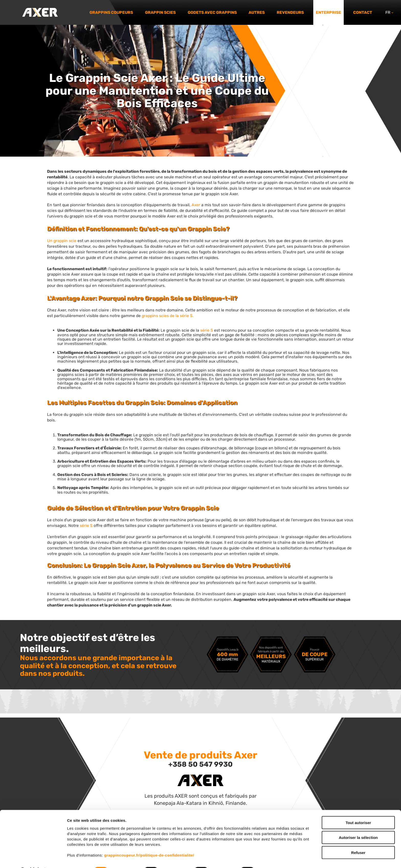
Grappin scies (160, 12)
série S (207, 330)
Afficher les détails (282, 858)
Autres (257, 12)
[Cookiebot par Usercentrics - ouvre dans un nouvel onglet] (33, 858)
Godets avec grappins (212, 12)
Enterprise (328, 12)
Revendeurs (290, 12)
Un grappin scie (62, 241)
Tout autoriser (358, 809)
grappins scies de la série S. (168, 316)
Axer (196, 205)
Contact (363, 12)
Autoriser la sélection (358, 824)
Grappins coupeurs (111, 12)
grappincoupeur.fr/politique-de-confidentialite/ (149, 842)
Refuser (358, 839)
